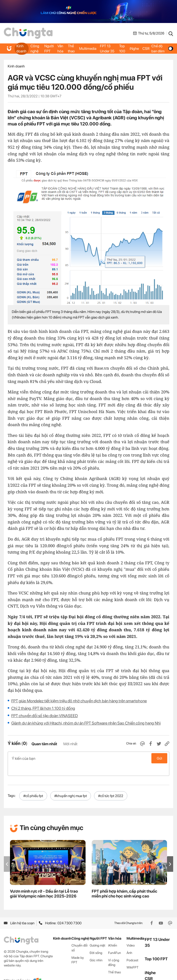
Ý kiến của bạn (89, 758)
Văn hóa (60, 49)
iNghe (134, 49)
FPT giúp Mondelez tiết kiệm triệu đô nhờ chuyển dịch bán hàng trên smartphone (79, 701)
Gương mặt (97, 934)
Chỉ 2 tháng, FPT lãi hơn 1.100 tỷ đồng (43, 708)
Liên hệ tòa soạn (19, 912)
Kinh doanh (21, 49)
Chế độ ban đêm (162, 49)
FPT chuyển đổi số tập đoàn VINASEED (45, 716)
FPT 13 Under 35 (107, 49)
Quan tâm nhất (44, 744)
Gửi (159, 758)
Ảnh (129, 942)
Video (131, 934)
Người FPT (49, 49)
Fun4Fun (114, 942)
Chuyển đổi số (80, 937)
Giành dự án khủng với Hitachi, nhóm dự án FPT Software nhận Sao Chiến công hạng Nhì (86, 723)
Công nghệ (35, 49)
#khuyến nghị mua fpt (71, 785)
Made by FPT (78, 949)
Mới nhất (70, 744)
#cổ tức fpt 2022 (111, 785)
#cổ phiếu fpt (33, 785)
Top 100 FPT (156, 948)
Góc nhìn (96, 949)
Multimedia (88, 49)
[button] (170, 853)
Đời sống (96, 942)
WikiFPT (133, 957)
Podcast (132, 949)
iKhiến (113, 934)
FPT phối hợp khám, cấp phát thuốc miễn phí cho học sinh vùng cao (124, 883)
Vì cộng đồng (114, 952)
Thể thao (71, 49)
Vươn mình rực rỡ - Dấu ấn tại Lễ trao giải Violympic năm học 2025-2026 (44, 883)
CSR (145, 49)
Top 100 (122, 49)
